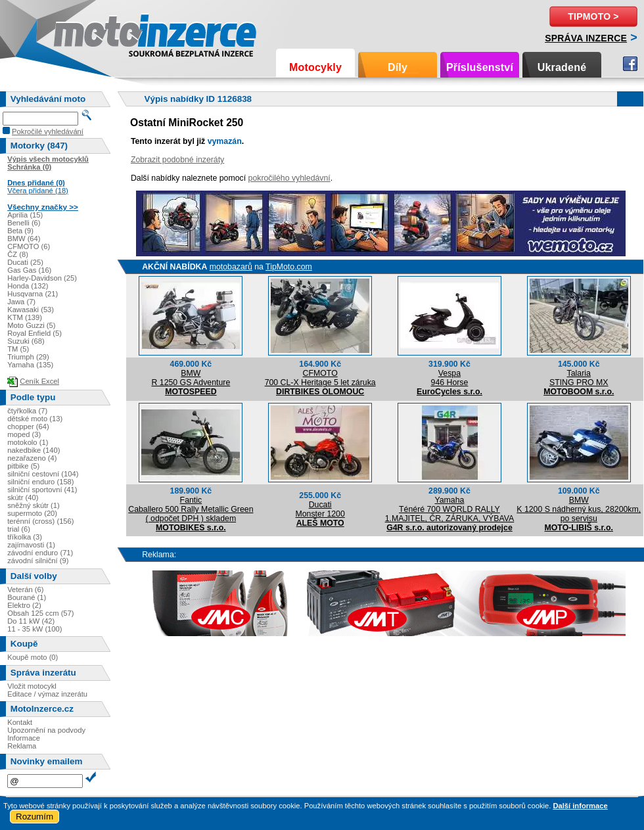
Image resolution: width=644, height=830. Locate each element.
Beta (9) (20, 231)
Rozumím (34, 817)
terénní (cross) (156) (40, 521)
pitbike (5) (23, 466)
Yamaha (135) (30, 365)
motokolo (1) (28, 442)
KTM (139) (25, 317)
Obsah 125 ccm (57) (40, 613)
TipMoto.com (289, 267)
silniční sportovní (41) (42, 490)
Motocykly (315, 67)
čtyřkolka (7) (27, 411)
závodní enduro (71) (40, 553)
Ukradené (562, 67)
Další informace (580, 806)
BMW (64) (24, 239)
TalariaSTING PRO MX (579, 378)
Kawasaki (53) (31, 310)
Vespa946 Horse (450, 378)
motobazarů (231, 267)
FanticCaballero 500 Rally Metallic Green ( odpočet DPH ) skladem (191, 509)
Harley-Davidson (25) (42, 278)
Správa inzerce (586, 38)
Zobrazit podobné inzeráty (177, 160)
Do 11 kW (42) (31, 621)
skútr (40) (23, 497)
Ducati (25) (25, 262)
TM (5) (18, 349)
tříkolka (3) (25, 537)
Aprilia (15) (25, 215)
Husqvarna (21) (33, 294)
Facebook (630, 64)
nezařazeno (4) (32, 458)
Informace (24, 738)
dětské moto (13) (35, 419)
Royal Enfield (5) (34, 333)
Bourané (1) (27, 597)
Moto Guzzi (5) (31, 325)
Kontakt (20, 722)
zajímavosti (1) (31, 545)
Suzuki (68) (26, 341)
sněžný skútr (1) (34, 505)
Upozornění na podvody (46, 730)
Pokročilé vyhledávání (48, 131)
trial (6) (19, 529)
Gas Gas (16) (29, 270)
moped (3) (24, 434)
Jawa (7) (21, 302)
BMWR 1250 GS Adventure (191, 378)
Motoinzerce (81, 33)
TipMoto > (593, 16)
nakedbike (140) (34, 450)
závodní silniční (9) (38, 561)
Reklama (22, 746)
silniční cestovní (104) (43, 474)
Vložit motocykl (32, 686)
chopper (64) (28, 427)
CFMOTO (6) (29, 246)
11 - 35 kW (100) (34, 629)
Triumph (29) (28, 357)
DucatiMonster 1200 (320, 509)
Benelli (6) (24, 223)
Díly (398, 67)
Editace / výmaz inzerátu (47, 694)
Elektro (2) (24, 605)
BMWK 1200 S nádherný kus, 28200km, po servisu (579, 509)
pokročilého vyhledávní (289, 178)
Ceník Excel (39, 381)
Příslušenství (480, 67)
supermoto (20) (32, 513)
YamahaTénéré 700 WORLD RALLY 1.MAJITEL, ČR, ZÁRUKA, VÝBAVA (450, 509)
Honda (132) (28, 286)
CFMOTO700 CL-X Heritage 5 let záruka (320, 378)
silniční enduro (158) (40, 482)
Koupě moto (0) (33, 657)
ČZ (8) (18, 254)
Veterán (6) (25, 589)
